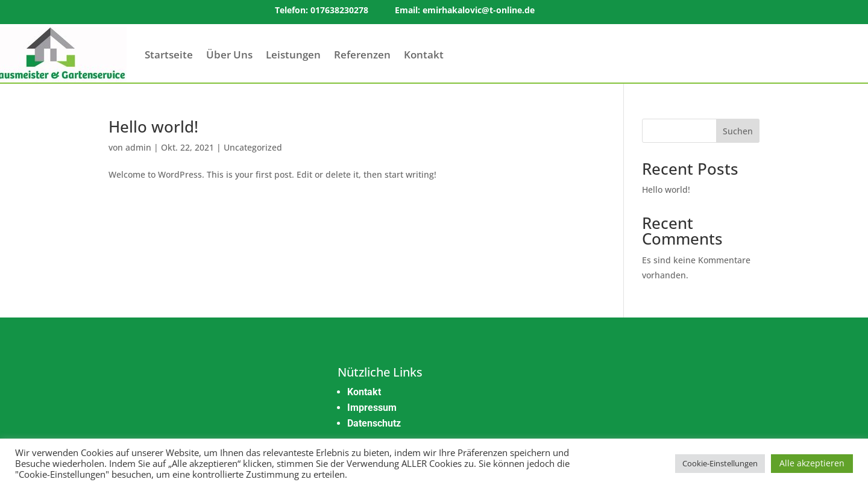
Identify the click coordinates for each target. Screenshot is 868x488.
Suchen (738, 131)
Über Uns (229, 55)
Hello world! (153, 127)
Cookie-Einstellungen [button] (720, 463)
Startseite (169, 55)
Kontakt (424, 55)
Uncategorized (253, 147)
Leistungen (293, 55)
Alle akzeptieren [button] (812, 463)
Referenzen (362, 55)
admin (138, 147)
